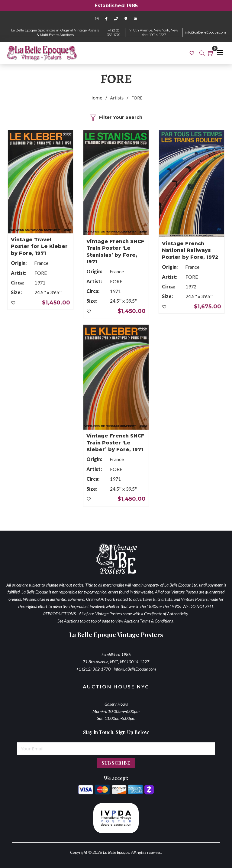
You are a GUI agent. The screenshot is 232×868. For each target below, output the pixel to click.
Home (96, 98)
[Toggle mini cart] (211, 53)
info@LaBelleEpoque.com (205, 32)
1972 (191, 286)
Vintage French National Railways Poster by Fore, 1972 (190, 250)
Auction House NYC (116, 686)
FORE (41, 273)
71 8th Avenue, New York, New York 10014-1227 (154, 33)
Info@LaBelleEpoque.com (135, 669)
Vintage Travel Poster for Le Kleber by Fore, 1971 (39, 246)
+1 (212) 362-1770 (114, 33)
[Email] (116, 749)
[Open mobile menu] (220, 53)
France (41, 263)
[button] (14, 303)
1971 (40, 283)
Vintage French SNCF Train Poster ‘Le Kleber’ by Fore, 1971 (115, 443)
